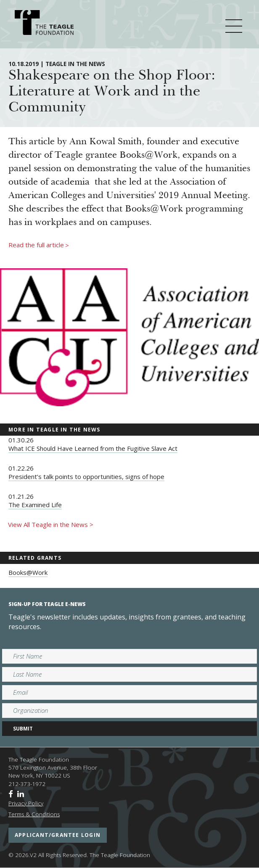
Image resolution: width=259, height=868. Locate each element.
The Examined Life (35, 505)
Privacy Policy (26, 803)
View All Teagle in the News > (51, 524)
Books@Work (28, 572)
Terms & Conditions (34, 814)
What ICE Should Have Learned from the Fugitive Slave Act (93, 448)
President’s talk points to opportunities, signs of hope (86, 476)
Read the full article (39, 245)
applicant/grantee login (58, 835)
